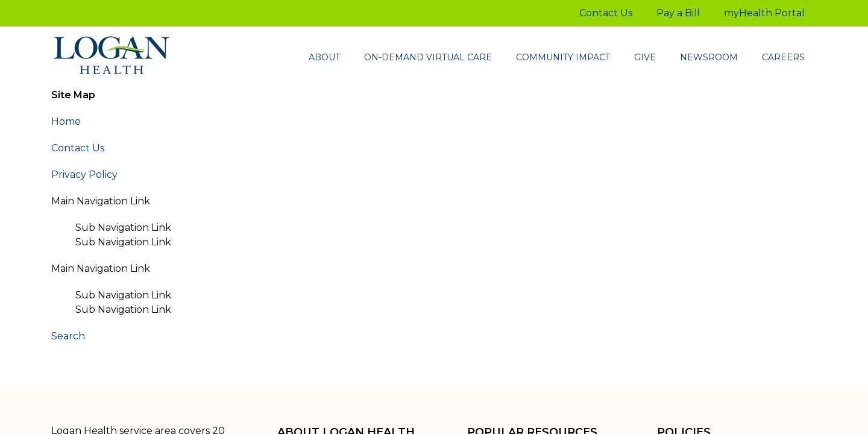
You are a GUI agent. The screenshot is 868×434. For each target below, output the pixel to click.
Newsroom (709, 57)
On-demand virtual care (428, 57)
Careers (783, 57)
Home (66, 121)
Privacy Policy (84, 175)
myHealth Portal (764, 13)
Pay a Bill (678, 13)
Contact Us (606, 13)
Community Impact (563, 57)
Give (645, 57)
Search (68, 336)
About (324, 57)
